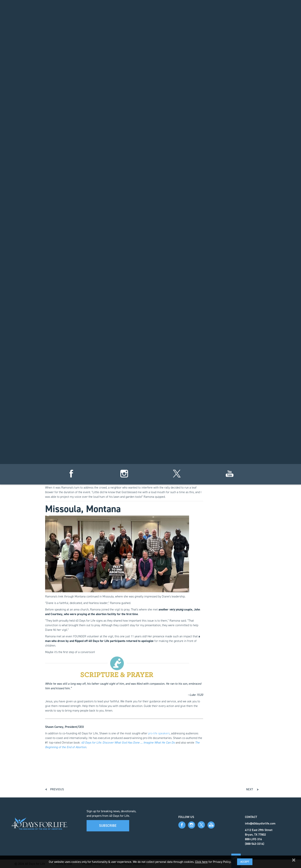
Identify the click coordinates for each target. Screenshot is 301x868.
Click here (201, 862)
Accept (245, 862)
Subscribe (108, 826)
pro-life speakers (159, 733)
